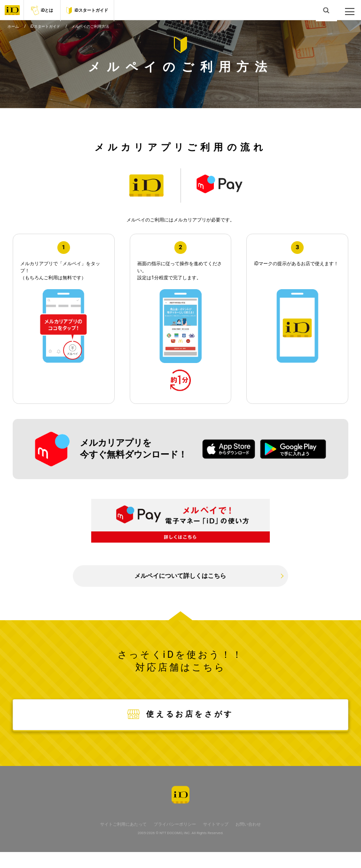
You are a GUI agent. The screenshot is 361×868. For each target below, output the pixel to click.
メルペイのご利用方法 (97, 31)
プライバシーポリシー (174, 840)
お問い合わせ (255, 840)
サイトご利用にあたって (118, 840)
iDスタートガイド (87, 11)
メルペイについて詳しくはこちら (180, 584)
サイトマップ (220, 840)
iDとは (42, 10)
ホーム (14, 31)
